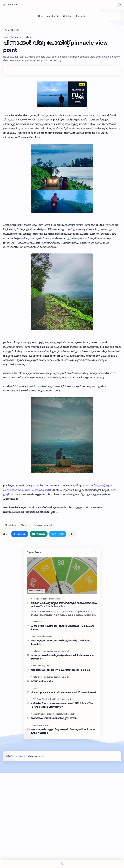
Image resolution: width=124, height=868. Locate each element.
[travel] (47, 725)
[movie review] (68, 699)
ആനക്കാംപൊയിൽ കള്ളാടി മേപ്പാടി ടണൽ (53, 718)
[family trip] (81, 16)
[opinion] (72, 714)
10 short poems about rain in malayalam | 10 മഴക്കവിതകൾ (63, 692)
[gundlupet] (38, 636)
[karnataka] (48, 636)
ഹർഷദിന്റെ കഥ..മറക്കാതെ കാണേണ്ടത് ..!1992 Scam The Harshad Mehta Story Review (62, 705)
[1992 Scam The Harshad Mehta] (47, 699)
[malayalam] (37, 622)
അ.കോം (13, 5)
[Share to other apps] (71, 534)
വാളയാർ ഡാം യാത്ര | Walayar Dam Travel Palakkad (60, 670)
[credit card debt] (40, 599)
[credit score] (54, 599)
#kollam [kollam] (25, 525)
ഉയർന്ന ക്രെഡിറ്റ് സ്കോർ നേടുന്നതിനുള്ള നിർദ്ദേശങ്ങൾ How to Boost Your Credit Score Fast (64, 605)
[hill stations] (68, 16)
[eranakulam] (38, 725)
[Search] (119, 5)
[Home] (41, 16)
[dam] (35, 666)
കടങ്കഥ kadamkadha (42, 681)
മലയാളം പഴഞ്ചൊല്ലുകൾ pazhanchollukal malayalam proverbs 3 (62, 657)
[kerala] (35, 688)
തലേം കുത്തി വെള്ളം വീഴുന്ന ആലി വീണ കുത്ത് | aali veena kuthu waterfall (63, 731)
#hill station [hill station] (10, 525)
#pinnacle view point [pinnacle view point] (43, 525)
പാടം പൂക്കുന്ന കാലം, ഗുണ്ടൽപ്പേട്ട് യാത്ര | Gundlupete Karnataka (61, 642)
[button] (20, 534)
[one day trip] (53, 16)
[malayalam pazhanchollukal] (56, 651)
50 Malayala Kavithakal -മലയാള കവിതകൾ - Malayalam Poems (62, 628)
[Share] (62, 864)
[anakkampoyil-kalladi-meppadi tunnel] (50, 714)
